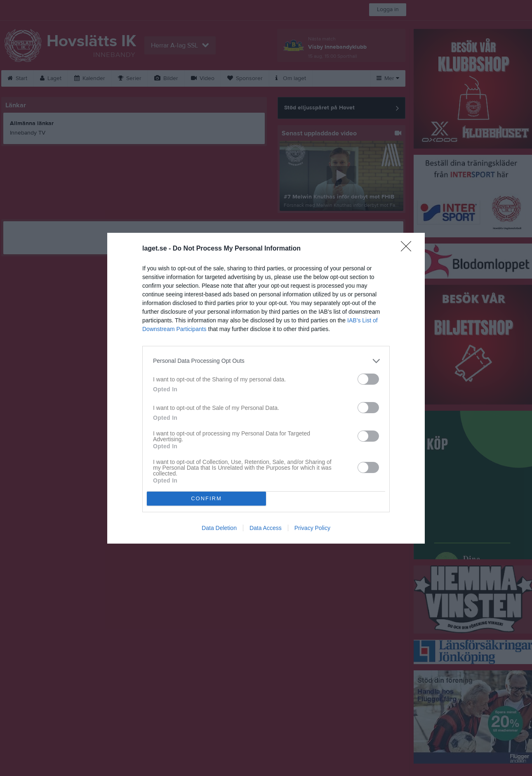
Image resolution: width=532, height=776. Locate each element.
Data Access (266, 528)
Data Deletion (219, 528)
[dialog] (266, 388)
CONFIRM (206, 498)
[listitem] (266, 361)
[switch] (368, 379)
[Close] (409, 249)
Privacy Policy (312, 528)
